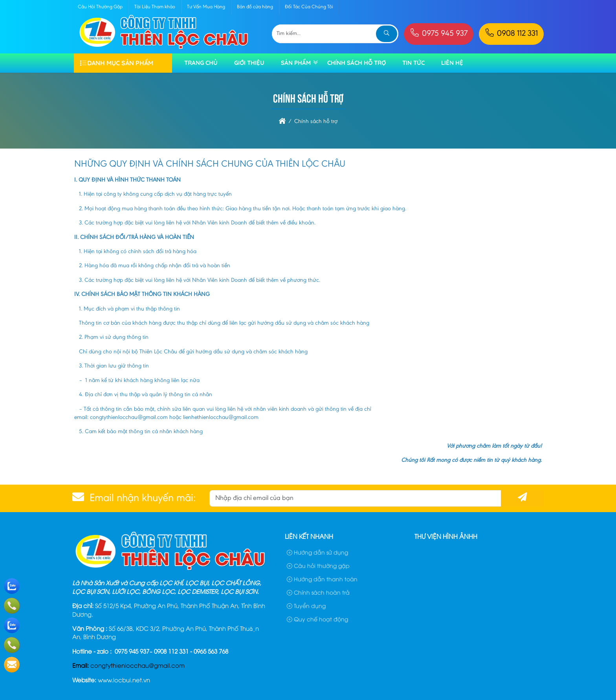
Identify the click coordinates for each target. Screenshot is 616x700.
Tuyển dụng (306, 605)
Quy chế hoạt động (317, 619)
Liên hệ (452, 63)
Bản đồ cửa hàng (255, 7)
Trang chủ (201, 63)
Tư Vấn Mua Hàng (206, 7)
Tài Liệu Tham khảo (155, 7)
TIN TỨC (413, 63)
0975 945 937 (439, 34)
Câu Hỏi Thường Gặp (100, 7)
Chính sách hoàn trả (318, 592)
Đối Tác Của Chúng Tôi (309, 7)
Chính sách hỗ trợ (357, 63)
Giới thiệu (249, 63)
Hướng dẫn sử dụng (317, 552)
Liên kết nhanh (309, 536)
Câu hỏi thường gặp (318, 565)
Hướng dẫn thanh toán (322, 579)
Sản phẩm (296, 63)
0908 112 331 (511, 34)
